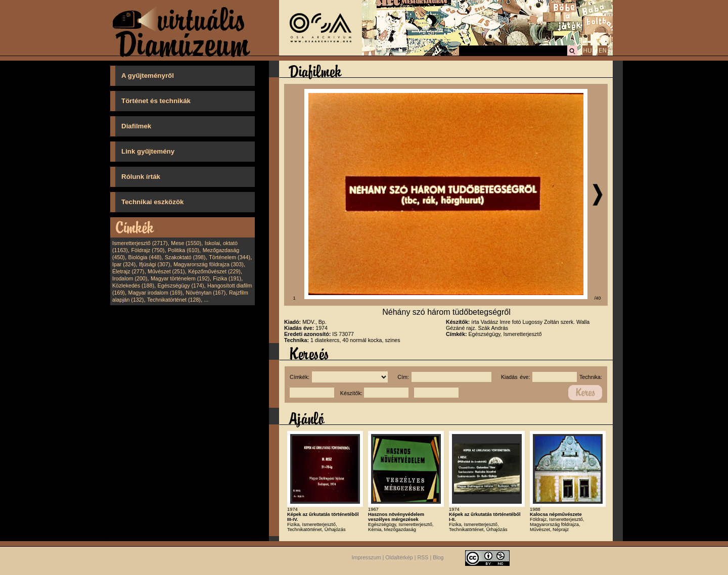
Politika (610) (184, 250)
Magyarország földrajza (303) (209, 264)
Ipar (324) (124, 264)
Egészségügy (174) (181, 285)
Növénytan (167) (206, 293)
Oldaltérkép (399, 558)
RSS (423, 558)
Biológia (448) (145, 257)
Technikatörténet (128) (174, 300)
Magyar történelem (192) (180, 278)
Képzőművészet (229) (214, 271)
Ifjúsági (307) (155, 264)
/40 (598, 298)
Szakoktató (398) (185, 257)
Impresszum (367, 558)
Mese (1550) (186, 243)
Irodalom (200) (130, 278)
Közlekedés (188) (133, 285)
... (207, 300)
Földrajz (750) (148, 250)
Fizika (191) (227, 278)
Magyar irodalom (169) (155, 293)
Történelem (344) (230, 257)
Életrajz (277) (128, 271)
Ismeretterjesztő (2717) (140, 243)
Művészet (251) (166, 271)
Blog (438, 558)
